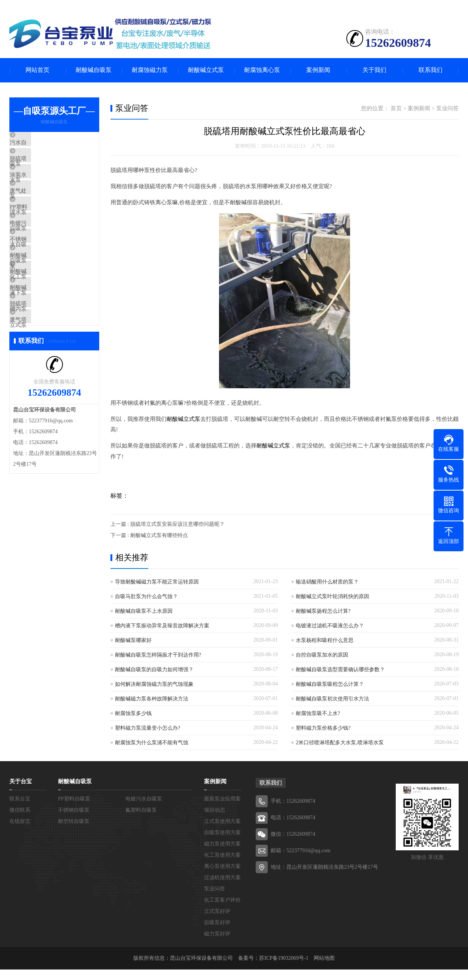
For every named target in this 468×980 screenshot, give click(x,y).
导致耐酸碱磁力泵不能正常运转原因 (157, 581)
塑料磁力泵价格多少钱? (323, 727)
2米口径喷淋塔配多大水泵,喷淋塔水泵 (340, 742)
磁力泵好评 (217, 933)
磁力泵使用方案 (222, 843)
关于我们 (374, 70)
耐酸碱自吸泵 (94, 70)
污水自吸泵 (41, 143)
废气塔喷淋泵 (44, 386)
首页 (396, 108)
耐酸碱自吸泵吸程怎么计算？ (330, 683)
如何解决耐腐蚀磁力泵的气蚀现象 (154, 683)
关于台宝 (21, 781)
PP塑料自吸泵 (44, 232)
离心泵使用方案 (222, 866)
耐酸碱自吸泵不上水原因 (144, 610)
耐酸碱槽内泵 (44, 342)
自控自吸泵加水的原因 (322, 654)
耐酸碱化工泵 (44, 298)
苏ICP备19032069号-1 (284, 957)
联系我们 (431, 70)
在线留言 (20, 821)
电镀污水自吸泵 (47, 254)
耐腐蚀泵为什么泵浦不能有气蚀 (152, 742)
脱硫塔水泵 (41, 165)
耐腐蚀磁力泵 (150, 70)
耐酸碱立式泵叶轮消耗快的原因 (332, 596)
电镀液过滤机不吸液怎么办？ (330, 625)
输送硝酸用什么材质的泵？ (327, 581)
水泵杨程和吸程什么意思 (325, 640)
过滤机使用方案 (222, 877)
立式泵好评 (217, 910)
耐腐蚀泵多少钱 (133, 713)
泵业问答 (447, 108)
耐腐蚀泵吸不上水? (318, 713)
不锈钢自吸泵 (44, 276)
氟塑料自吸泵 (141, 809)
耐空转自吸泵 (74, 821)
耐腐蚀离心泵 (262, 70)
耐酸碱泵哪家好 (133, 640)
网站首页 (37, 70)
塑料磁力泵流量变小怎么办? (148, 727)
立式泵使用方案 (222, 821)
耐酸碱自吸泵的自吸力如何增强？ (154, 669)
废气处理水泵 (44, 209)
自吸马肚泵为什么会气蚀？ (146, 596)
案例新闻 (318, 70)
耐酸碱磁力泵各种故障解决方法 (152, 698)
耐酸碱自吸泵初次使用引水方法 (332, 698)
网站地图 (324, 957)
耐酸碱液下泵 (44, 320)
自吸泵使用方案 (222, 832)
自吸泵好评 (217, 922)
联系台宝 (20, 798)
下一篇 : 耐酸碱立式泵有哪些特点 (149, 535)
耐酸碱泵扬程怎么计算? (323, 610)
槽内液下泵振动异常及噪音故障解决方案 (162, 625)
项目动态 (215, 809)
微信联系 (20, 809)
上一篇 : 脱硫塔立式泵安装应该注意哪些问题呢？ (168, 523)
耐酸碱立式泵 (206, 70)
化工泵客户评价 (222, 899)
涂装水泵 (38, 187)
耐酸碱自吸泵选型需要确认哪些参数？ (340, 669)
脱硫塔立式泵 (44, 364)
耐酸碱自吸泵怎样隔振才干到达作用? (158, 654)
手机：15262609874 (293, 800)
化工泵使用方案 (222, 854)
